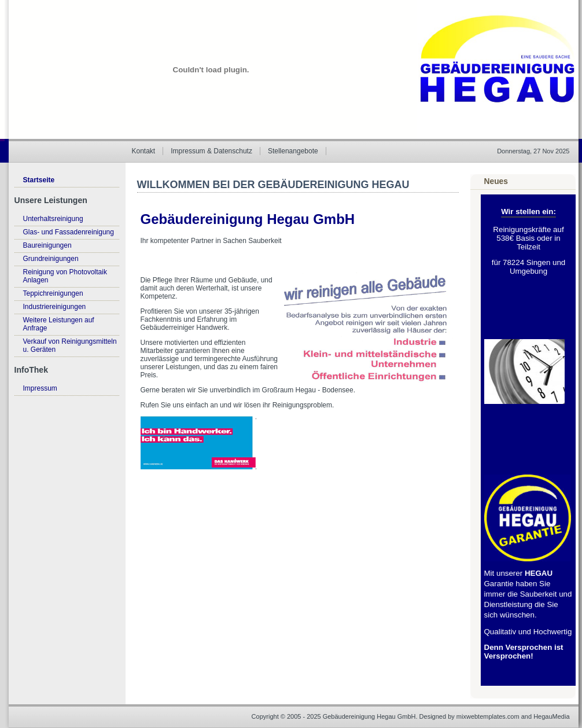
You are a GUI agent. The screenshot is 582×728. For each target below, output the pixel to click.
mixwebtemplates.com (488, 716)
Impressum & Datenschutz (211, 151)
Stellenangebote (293, 151)
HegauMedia (551, 716)
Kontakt (144, 151)
